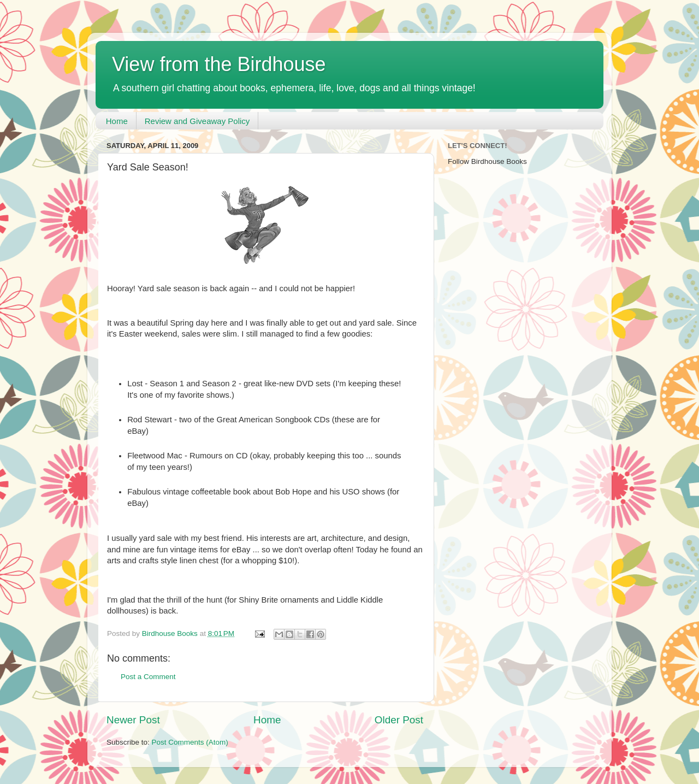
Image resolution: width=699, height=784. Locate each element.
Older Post (399, 720)
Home (117, 121)
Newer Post (133, 720)
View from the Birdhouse (219, 64)
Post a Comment (148, 677)
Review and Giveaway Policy (197, 121)
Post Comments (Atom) (190, 742)
